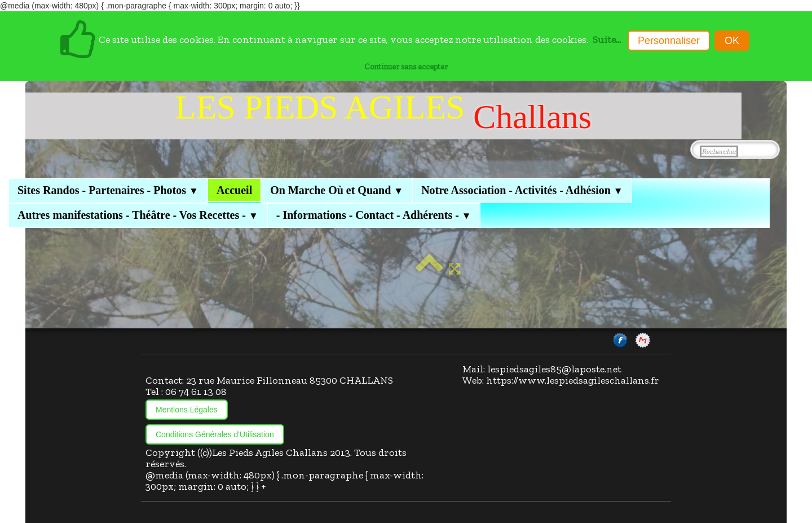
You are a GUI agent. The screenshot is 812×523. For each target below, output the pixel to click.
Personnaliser (669, 41)
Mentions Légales (187, 410)
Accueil (234, 190)
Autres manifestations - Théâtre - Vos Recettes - (138, 215)
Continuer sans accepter (406, 67)
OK (732, 41)
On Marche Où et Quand (337, 190)
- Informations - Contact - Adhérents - (374, 215)
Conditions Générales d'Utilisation (215, 434)
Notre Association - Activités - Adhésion (522, 190)
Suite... (607, 39)
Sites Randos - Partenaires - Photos (108, 190)
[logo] (383, 116)
